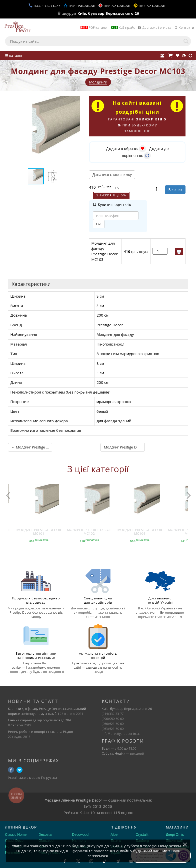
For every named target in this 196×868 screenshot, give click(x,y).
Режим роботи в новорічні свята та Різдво (40, 731)
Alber (115, 835)
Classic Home (16, 835)
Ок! (99, 224)
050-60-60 (82, 6)
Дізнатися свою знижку (112, 175)
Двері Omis (175, 835)
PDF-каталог (94, 27)
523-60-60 (152, 6)
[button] (75, 100)
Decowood (80, 835)
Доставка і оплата (154, 27)
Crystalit (142, 835)
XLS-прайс (123, 27)
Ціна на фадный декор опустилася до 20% (40, 720)
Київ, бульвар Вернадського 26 (108, 13)
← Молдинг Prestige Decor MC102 (31, 447)
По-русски (49, 778)
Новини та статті (34, 701)
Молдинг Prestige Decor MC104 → (123, 447)
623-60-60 (117, 6)
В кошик (175, 190)
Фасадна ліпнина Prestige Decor (73, 800)
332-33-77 (47, 6)
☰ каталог (14, 55)
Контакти (184, 27)
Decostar (45, 835)
